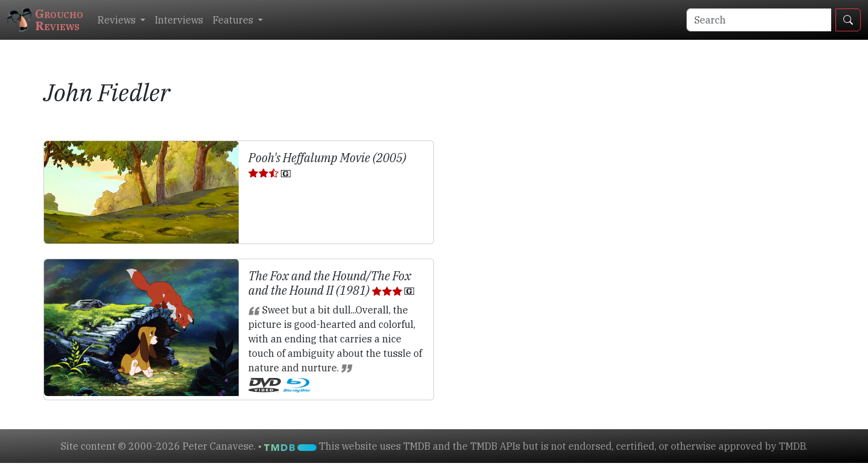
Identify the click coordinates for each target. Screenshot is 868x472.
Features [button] (234, 20)
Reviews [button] (118, 20)
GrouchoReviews (45, 20)
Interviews (179, 20)
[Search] (759, 20)
